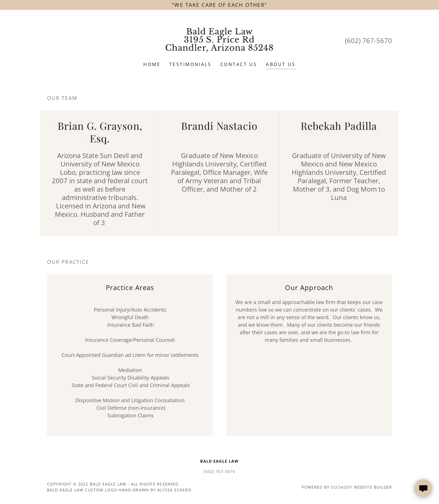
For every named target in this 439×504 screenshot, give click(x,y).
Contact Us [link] (239, 64)
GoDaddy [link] (342, 487)
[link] (220, 49)
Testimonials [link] (190, 64)
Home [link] (152, 64)
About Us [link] (281, 64)
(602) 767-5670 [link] (368, 40)
